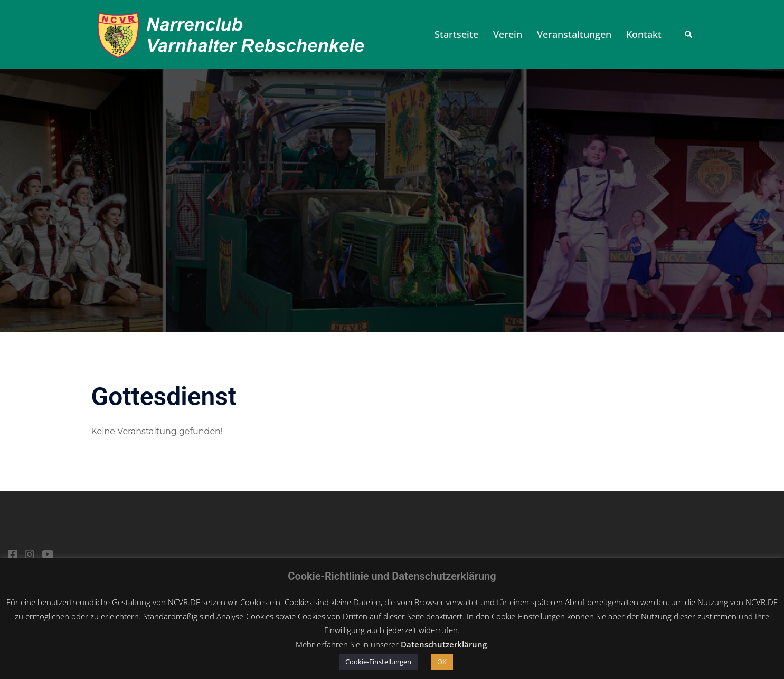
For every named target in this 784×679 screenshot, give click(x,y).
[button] (689, 34)
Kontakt (644, 34)
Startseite (456, 34)
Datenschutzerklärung (444, 644)
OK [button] (442, 662)
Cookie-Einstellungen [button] (378, 662)
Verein (508, 34)
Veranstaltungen (574, 34)
